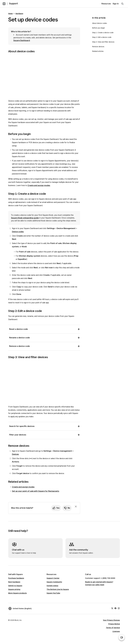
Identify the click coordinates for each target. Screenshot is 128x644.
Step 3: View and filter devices (103, 42)
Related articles (98, 51)
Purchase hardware (16, 578)
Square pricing (14, 589)
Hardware (19, 14)
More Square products (17, 593)
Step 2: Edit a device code (102, 37)
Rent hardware (14, 582)
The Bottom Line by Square (58, 589)
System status (52, 586)
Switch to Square (15, 586)
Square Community (54, 582)
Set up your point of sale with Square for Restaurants (36, 491)
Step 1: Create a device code (103, 33)
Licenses (116, 631)
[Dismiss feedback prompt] (76, 506)
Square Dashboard (22, 40)
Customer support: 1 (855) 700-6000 (100, 578)
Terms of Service (113, 628)
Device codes (18, 232)
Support (13, 4)
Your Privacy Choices (111, 620)
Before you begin (99, 28)
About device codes (100, 23)
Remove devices (98, 47)
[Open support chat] (122, 638)
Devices (15, 454)
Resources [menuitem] (106, 4)
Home (10, 14)
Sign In (116, 4)
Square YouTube (53, 593)
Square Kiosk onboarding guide (25, 218)
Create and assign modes (39, 185)
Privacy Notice (114, 624)
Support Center (53, 578)
